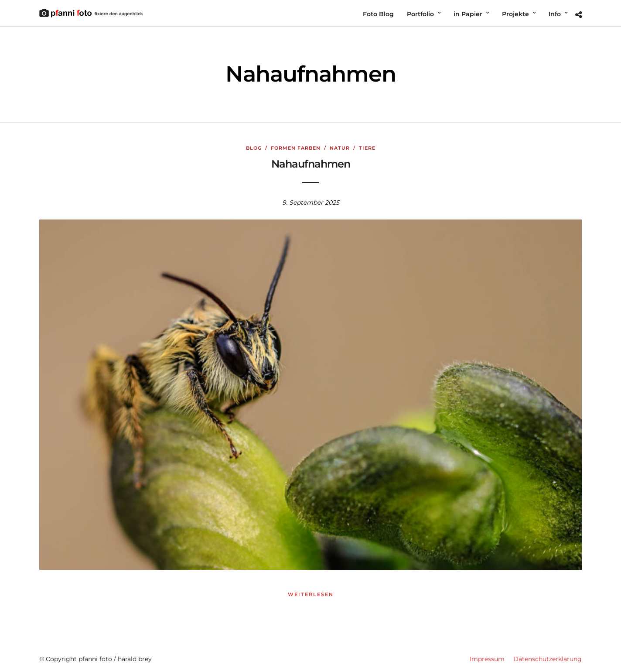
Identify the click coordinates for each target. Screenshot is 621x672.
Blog (254, 148)
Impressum (487, 659)
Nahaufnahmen (311, 164)
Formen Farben (296, 148)
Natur (340, 148)
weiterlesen (311, 594)
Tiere (367, 148)
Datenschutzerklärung (548, 659)
